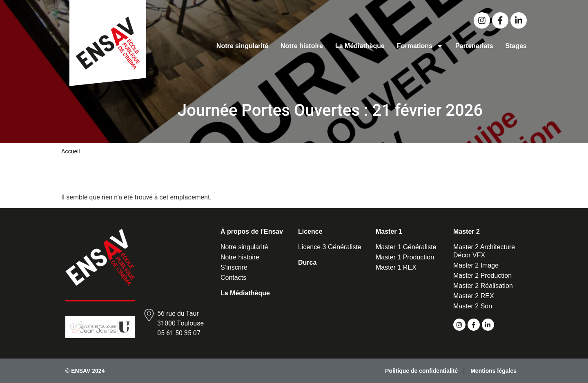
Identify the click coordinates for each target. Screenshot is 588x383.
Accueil (71, 151)
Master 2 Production (482, 276)
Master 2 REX (474, 296)
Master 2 (467, 231)
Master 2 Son (473, 306)
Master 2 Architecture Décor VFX (484, 251)
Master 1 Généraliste (406, 247)
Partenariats (474, 46)
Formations (420, 46)
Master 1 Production (405, 257)
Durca (307, 262)
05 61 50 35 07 (179, 333)
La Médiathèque (360, 46)
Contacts (233, 278)
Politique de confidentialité (421, 371)
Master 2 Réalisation (483, 286)
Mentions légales (493, 371)
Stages (516, 46)
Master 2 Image (476, 265)
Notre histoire (302, 46)
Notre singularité (242, 46)
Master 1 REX (396, 267)
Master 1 (389, 231)
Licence (310, 231)
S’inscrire (234, 267)
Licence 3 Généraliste (330, 247)
